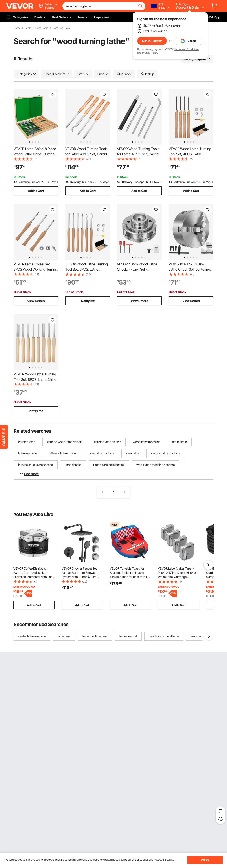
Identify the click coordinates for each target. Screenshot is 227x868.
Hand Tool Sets (61, 28)
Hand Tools (42, 28)
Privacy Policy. (150, 53)
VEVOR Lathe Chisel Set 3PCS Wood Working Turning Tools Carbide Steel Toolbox (36, 269)
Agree (205, 860)
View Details (36, 301)
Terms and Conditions (187, 49)
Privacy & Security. (164, 860)
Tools (28, 28)
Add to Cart (36, 191)
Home (17, 28)
